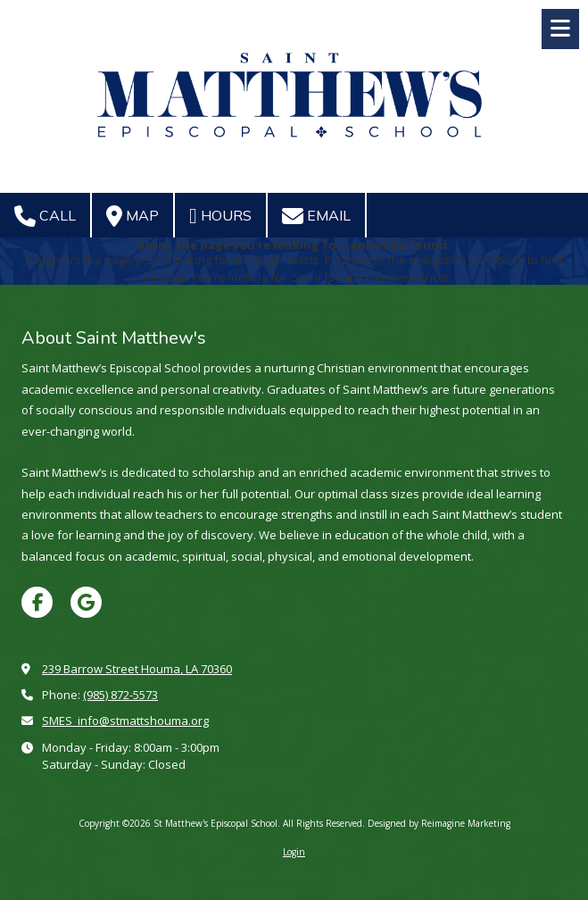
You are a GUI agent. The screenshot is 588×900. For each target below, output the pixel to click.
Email (316, 216)
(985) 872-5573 (120, 695)
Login (294, 852)
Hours (220, 216)
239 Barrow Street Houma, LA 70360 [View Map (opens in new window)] (137, 669)
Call (45, 216)
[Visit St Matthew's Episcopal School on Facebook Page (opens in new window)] (37, 602)
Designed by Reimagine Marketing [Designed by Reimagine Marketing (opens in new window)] (439, 823)
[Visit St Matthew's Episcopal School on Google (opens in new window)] (86, 602)
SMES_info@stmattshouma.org (125, 721)
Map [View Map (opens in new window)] (133, 216)
